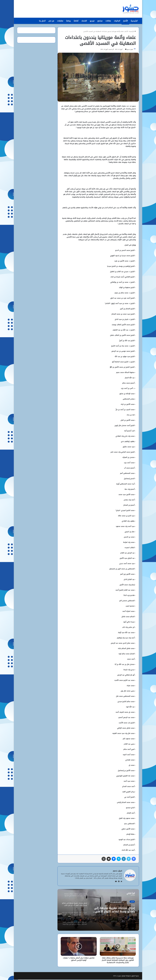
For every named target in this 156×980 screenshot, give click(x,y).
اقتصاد (84, 21)
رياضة (68, 21)
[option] (98, 910)
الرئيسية (134, 21)
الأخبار (125, 21)
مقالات (108, 21)
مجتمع (100, 21)
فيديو (92, 21)
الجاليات (117, 21)
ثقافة (76, 21)
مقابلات (60, 21)
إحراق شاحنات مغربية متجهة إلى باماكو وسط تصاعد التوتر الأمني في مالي (115, 911)
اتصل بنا (42, 21)
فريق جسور (129, 50)
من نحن (51, 21)
